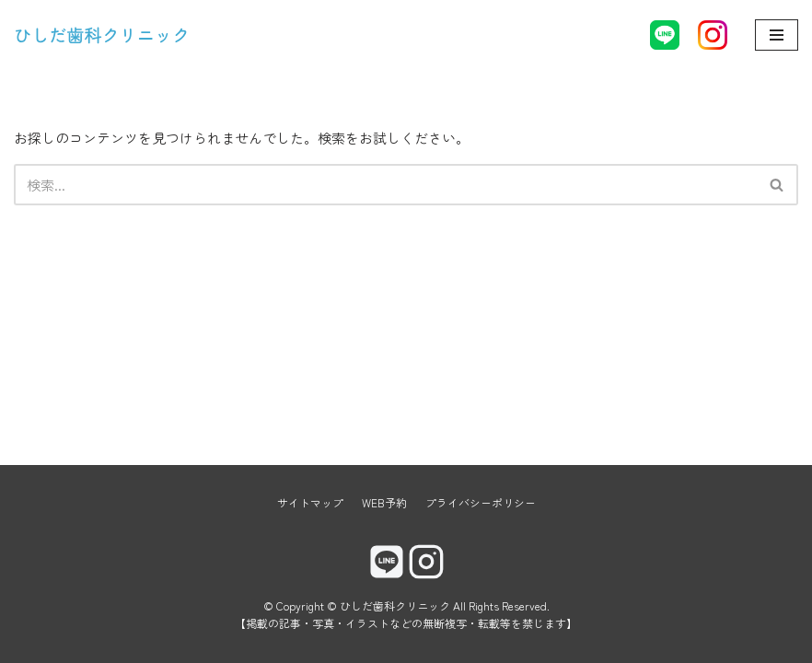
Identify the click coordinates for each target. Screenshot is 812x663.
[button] (777, 185)
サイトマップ (310, 502)
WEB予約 (384, 502)
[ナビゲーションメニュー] (777, 35)
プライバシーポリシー (481, 502)
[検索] (385, 185)
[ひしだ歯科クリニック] (102, 35)
